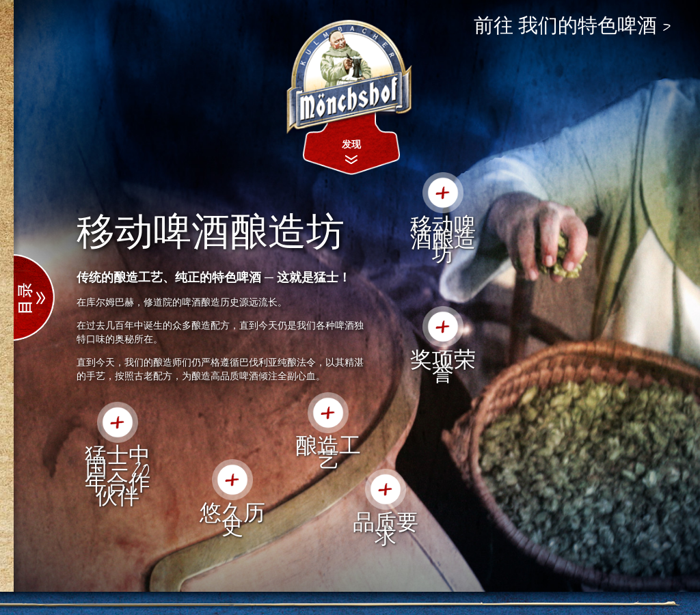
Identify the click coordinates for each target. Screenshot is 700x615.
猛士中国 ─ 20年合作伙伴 (118, 475)
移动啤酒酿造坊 (443, 238)
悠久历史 (232, 519)
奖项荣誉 (443, 366)
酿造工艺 (328, 452)
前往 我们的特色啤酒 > (573, 26)
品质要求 (386, 528)
